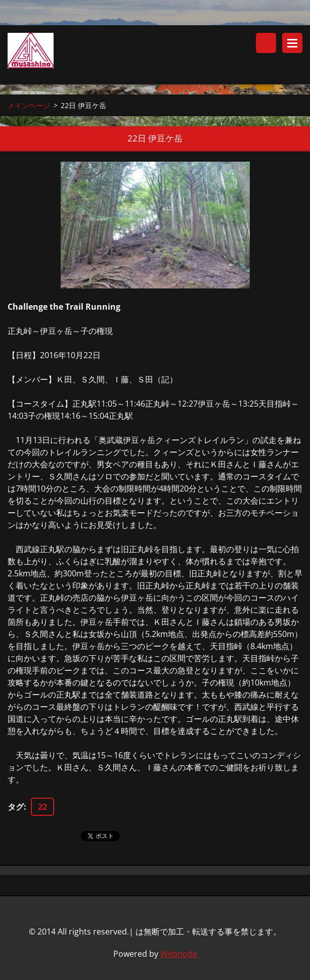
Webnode (179, 954)
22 (42, 807)
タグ (16, 807)
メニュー (292, 43)
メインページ (29, 105)
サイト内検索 (266, 43)
